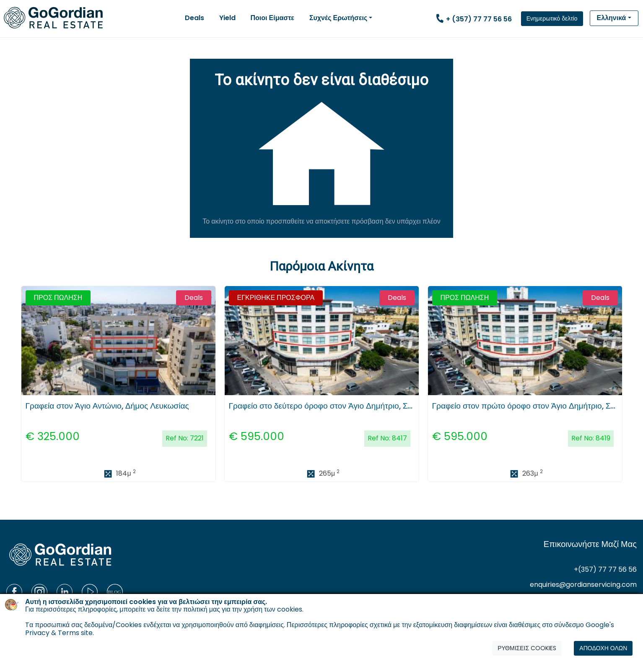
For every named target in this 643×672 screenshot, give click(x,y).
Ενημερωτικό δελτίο (552, 18)
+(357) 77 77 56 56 (605, 569)
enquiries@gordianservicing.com (583, 585)
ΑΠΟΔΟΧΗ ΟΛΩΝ (603, 649)
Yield (227, 18)
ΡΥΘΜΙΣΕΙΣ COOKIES (527, 649)
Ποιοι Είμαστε (272, 18)
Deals (194, 18)
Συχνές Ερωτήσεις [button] (338, 18)
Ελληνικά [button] (612, 18)
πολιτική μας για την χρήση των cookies (243, 610)
